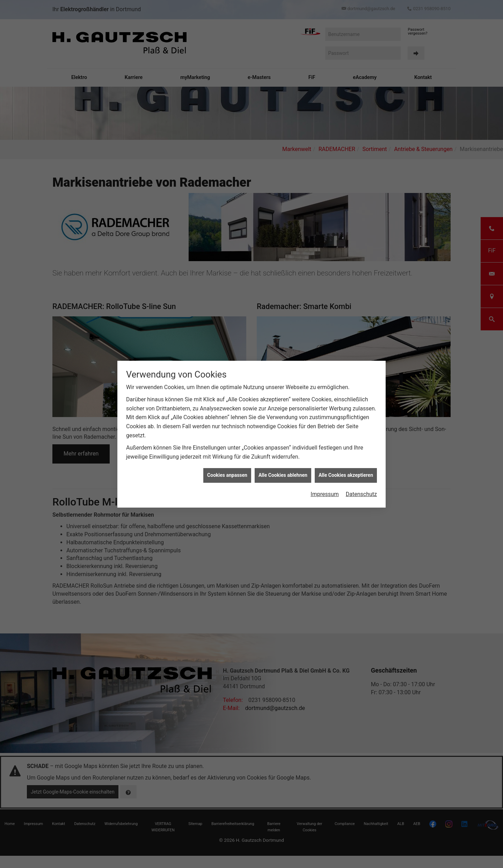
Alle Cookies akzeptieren (346, 475)
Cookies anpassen (227, 475)
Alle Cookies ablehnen (283, 475)
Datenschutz (361, 494)
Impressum (325, 494)
